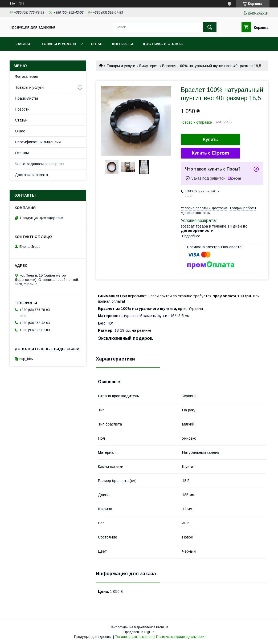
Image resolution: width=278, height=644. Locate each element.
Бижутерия (149, 66)
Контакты (122, 44)
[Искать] (210, 27)
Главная (23, 44)
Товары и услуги (58, 44)
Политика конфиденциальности (180, 637)
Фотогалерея (26, 76)
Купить (211, 139)
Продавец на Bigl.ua (139, 632)
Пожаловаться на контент (134, 637)
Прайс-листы (26, 98)
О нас (97, 44)
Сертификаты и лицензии (38, 142)
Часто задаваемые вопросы (40, 164)
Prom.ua (162, 627)
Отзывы (22, 153)
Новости (22, 109)
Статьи (21, 120)
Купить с (210, 153)
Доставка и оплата (163, 44)
